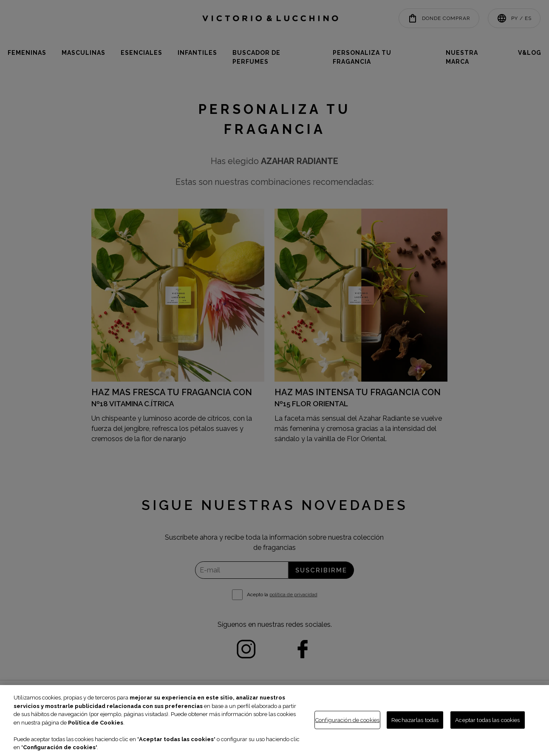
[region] (274, 721)
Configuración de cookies (347, 720)
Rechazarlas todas (415, 720)
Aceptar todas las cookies (487, 720)
